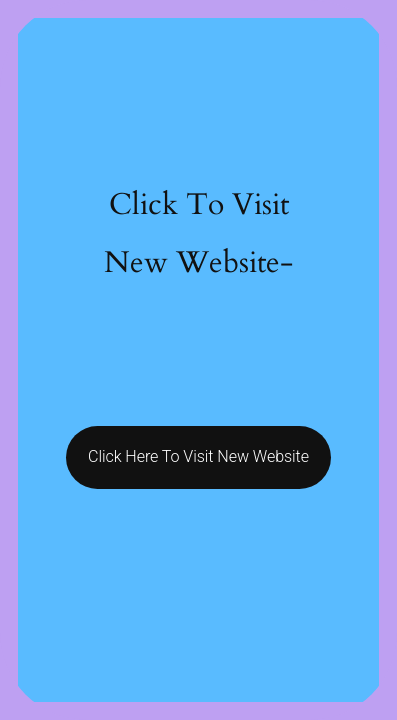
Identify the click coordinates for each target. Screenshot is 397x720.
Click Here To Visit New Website (198, 456)
